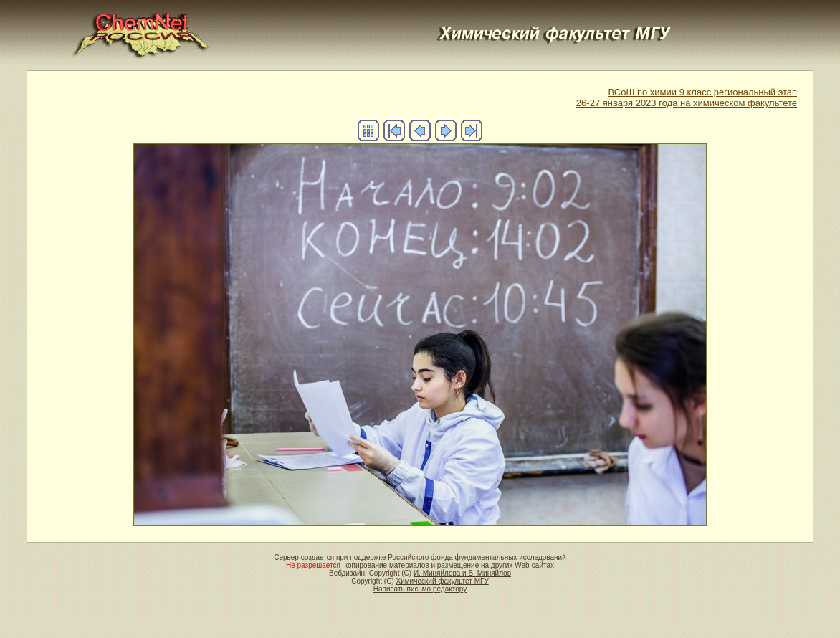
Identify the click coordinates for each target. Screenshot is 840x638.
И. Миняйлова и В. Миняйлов (462, 573)
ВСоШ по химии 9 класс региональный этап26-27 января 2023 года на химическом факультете (687, 97)
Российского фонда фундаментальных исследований (477, 557)
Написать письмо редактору (420, 589)
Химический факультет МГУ (442, 581)
